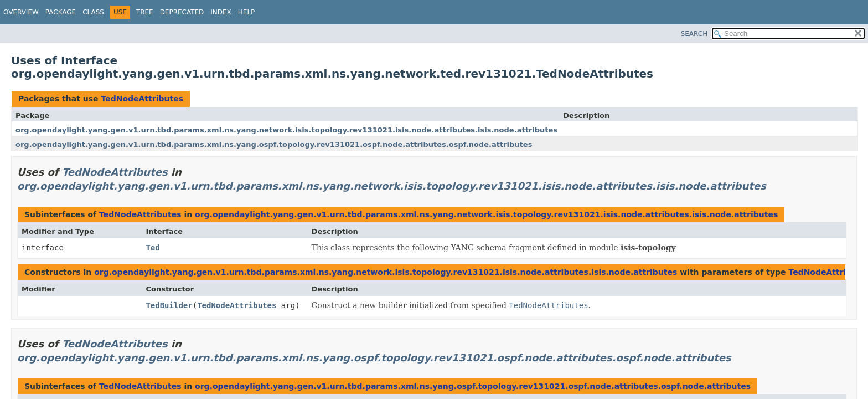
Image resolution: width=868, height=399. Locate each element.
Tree (145, 12)
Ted (153, 248)
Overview (21, 12)
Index (221, 12)
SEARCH (694, 34)
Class (93, 12)
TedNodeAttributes (142, 99)
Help (247, 12)
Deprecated (182, 12)
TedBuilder (169, 305)
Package (61, 12)
